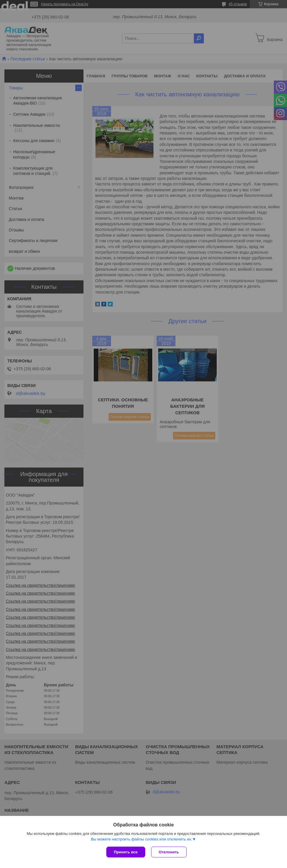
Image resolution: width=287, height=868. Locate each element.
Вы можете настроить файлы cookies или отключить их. (141, 839)
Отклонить (169, 852)
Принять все (126, 852)
